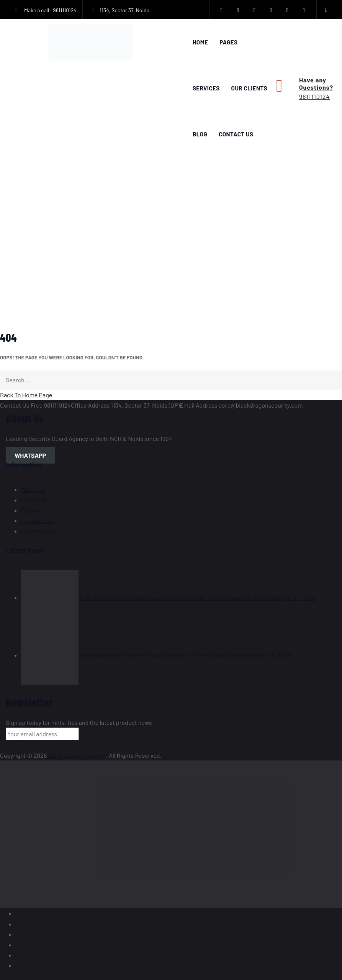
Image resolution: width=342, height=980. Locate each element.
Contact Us (236, 134)
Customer (34, 500)
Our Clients (249, 88)
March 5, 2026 (273, 655)
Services (206, 88)
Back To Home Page (26, 395)
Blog (200, 134)
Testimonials (38, 520)
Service (31, 510)
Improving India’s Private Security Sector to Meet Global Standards (166, 655)
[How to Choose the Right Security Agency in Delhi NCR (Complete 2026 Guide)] (50, 597)
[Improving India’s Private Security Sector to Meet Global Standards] (50, 655)
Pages (228, 42)
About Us (33, 489)
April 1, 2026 (300, 597)
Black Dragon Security (77, 755)
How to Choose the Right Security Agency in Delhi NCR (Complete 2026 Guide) (181, 597)
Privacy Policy (39, 531)
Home (200, 42)
